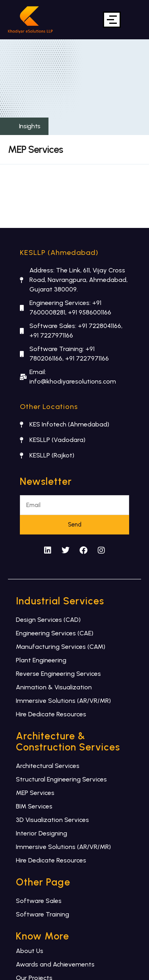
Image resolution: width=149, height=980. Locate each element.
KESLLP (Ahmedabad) (59, 253)
